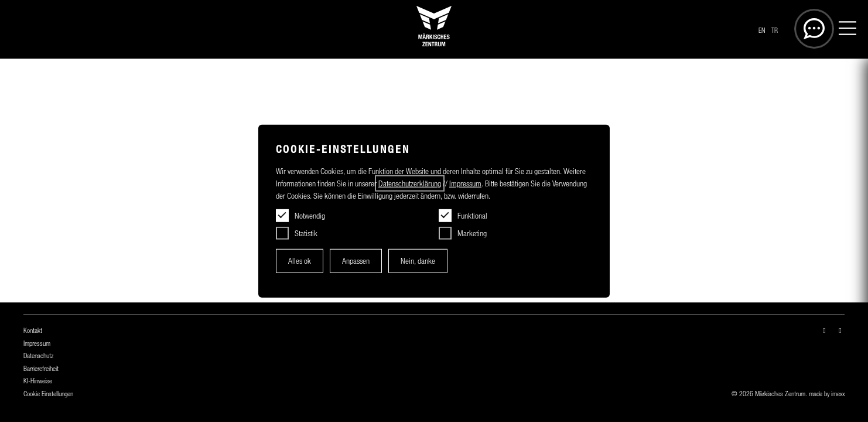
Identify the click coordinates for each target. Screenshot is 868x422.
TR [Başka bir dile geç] (775, 30)
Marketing (472, 233)
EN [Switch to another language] (762, 30)
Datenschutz (38, 356)
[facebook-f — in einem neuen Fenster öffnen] (840, 331)
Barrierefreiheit (41, 369)
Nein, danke (418, 261)
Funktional (472, 216)
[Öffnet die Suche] (814, 29)
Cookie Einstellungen (48, 394)
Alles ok (300, 261)
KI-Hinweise (38, 381)
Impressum (37, 343)
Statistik (306, 233)
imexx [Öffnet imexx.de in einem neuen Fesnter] (838, 394)
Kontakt (33, 331)
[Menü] (848, 30)
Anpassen (356, 261)
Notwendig (310, 216)
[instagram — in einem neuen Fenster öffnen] (824, 331)
